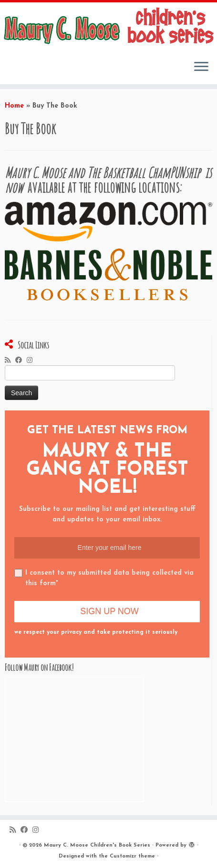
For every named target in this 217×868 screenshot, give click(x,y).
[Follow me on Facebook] (21, 361)
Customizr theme (132, 856)
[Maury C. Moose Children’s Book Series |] (108, 27)
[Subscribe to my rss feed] (10, 361)
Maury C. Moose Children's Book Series (97, 845)
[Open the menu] (201, 67)
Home (14, 106)
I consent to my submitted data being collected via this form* (104, 578)
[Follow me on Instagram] (32, 361)
